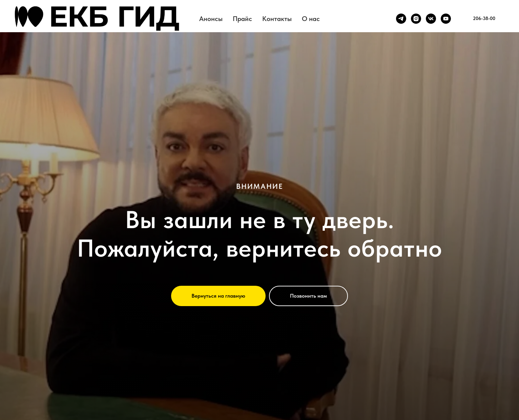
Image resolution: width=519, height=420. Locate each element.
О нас (311, 19)
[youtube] (446, 19)
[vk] (431, 19)
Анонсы (211, 19)
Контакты (277, 19)
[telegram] (401, 19)
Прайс (242, 19)
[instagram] (416, 19)
